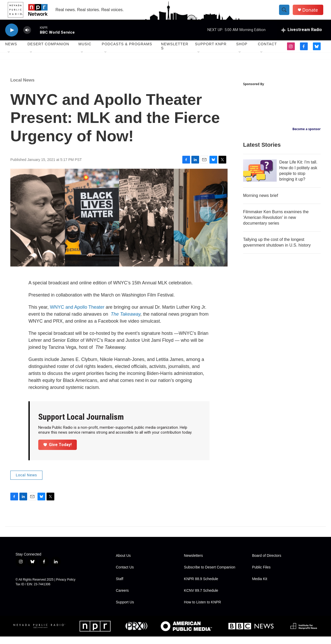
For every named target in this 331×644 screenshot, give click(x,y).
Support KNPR (211, 52)
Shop (242, 52)
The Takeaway (126, 322)
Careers (122, 598)
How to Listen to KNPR (202, 610)
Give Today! (58, 452)
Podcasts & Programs (127, 52)
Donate (313, 14)
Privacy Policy (66, 587)
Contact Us (125, 575)
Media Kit (260, 586)
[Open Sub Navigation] (9, 60)
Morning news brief (261, 203)
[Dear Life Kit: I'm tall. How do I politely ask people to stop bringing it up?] (260, 178)
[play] (12, 38)
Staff (120, 586)
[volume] (27, 38)
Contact (267, 52)
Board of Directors (267, 563)
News (11, 52)
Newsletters (175, 54)
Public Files (261, 575)
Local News (22, 88)
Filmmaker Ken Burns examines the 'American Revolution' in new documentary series (276, 225)
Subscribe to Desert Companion (209, 575)
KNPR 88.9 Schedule (201, 586)
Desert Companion (48, 52)
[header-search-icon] (287, 14)
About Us (123, 563)
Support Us (125, 610)
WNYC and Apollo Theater (77, 315)
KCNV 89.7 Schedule (201, 598)
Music (85, 52)
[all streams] (302, 38)
